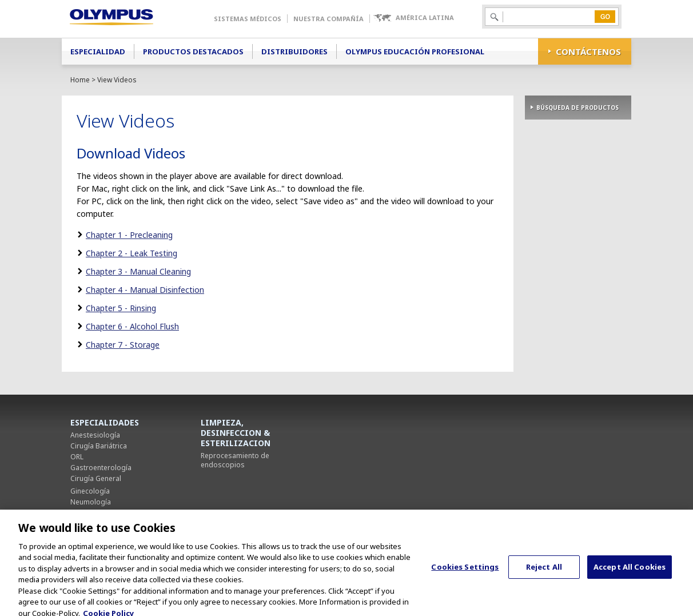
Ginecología (90, 491)
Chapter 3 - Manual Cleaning (138, 271)
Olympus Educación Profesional (415, 51)
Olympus (128, 19)
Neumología (91, 502)
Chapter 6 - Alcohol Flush (132, 326)
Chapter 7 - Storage (123, 345)
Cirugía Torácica (97, 513)
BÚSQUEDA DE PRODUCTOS (577, 108)
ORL (77, 457)
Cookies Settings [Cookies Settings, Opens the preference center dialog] (465, 574)
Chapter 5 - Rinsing (121, 308)
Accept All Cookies (630, 574)
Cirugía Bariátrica (99, 446)
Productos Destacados (193, 51)
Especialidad (98, 51)
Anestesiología (95, 435)
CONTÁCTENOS (588, 51)
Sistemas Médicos (248, 19)
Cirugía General (96, 478)
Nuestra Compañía (328, 19)
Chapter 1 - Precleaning (129, 235)
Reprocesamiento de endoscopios (235, 460)
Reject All (544, 574)
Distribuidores (294, 51)
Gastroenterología (101, 468)
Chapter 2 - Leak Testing (132, 253)
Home (80, 80)
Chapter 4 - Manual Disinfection (145, 290)
